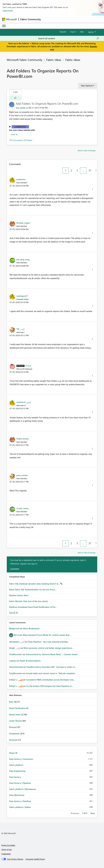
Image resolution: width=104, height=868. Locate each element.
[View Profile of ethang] (28, 366)
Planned (13, 727)
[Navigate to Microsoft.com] (9, 19)
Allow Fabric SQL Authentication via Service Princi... (33, 590)
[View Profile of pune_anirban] (22, 475)
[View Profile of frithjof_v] (13, 680)
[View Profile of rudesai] (12, 661)
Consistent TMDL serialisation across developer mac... (51, 680)
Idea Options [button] (87, 86)
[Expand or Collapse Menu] (4, 26)
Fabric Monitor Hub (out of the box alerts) (28, 601)
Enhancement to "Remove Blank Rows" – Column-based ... (53, 654)
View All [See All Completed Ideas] (14, 612)
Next (93, 813)
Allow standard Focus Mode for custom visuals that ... (47, 635)
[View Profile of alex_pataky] (21, 108)
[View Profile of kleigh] (12, 648)
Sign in (73, 32)
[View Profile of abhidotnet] (14, 642)
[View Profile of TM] (18, 329)
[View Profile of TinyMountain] (16, 654)
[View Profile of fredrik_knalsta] (23, 439)
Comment (15, 569)
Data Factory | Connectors (21, 759)
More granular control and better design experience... (49, 648)
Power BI (14, 134)
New (11, 702)
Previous (75, 813)
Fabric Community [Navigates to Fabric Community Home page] (31, 19)
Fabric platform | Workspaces (23, 789)
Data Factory (15, 777)
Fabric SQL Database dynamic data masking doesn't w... (35, 584)
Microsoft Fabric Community (25, 60)
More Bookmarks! (31, 628)
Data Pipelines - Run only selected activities (48, 642)
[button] (15, 98)
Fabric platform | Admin (20, 807)
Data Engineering (17, 771)
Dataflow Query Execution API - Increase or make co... (51, 667)
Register (63, 32)
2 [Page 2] (71, 170)
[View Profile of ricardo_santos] (22, 508)
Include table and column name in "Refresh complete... (51, 673)
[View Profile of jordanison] (21, 179)
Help (82, 32)
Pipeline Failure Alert (19, 595)
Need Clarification (18, 708)
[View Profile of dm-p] (16, 635)
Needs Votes (15, 715)
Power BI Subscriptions (30, 661)
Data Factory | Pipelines (20, 783)
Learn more (8, 10)
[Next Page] (95, 170)
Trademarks (6, 854)
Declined (13, 740)
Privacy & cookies (8, 845)
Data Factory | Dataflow (20, 801)
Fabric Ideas (54, 60)
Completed (20, 127)
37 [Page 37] (90, 170)
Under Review (16, 721)
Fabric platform (16, 765)
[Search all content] (69, 38)
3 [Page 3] (77, 170)
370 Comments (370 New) (21, 140)
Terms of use (6, 849)
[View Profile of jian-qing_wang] (23, 259)
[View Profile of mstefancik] (21, 402)
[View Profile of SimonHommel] (16, 667)
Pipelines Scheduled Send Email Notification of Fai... (33, 607)
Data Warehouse (17, 795)
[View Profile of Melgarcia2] (14, 628)
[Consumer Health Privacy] (35, 859)
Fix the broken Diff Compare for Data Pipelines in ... (50, 686)
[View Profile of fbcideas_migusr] (23, 223)
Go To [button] (91, 32)
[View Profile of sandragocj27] (22, 296)
